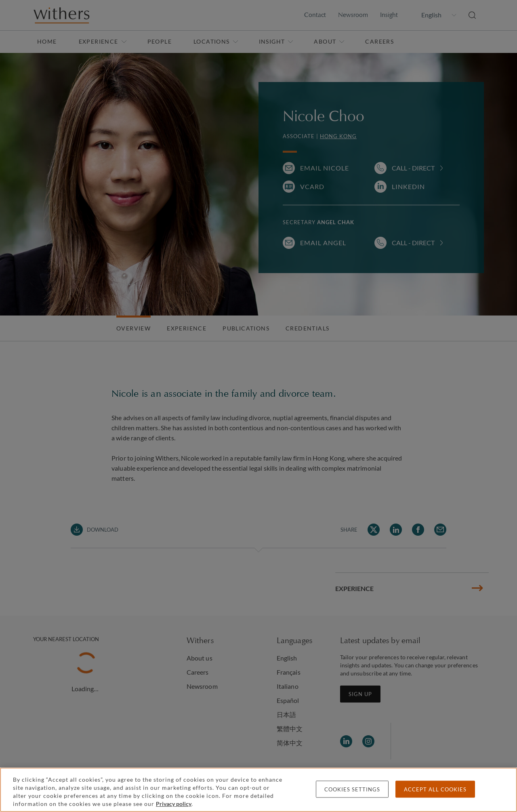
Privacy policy (174, 804)
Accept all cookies (435, 789)
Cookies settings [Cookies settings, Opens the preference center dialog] (352, 789)
